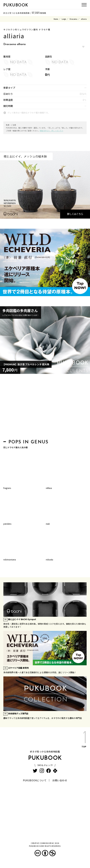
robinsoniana (10, 559)
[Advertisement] (45, 408)
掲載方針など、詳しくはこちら (51, 131)
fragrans (7, 488)
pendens (7, 524)
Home (56, 19)
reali (48, 524)
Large (64, 19)
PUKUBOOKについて (35, 780)
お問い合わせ (60, 780)
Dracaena (73, 19)
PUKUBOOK (16, 5)
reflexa (49, 488)
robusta (49, 559)
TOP (84, 740)
